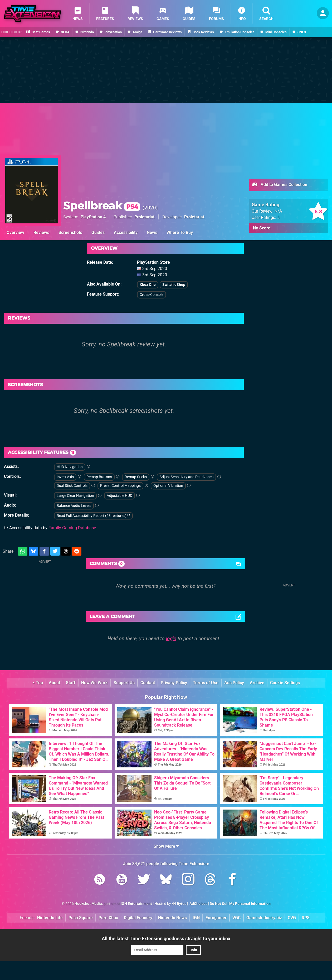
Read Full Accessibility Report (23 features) (93, 516)
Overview (15, 232)
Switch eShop (174, 285)
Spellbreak (102, 206)
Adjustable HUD (119, 496)
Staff (71, 683)
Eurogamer (216, 918)
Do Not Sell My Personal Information (240, 904)
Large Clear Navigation (75, 496)
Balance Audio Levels (74, 506)
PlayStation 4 (93, 217)
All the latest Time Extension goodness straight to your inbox (166, 939)
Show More (166, 846)
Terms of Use (206, 683)
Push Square (81, 918)
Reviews (41, 232)
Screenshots (70, 232)
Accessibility (126, 232)
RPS (306, 918)
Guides (98, 232)
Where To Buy (180, 232)
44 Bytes (179, 904)
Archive (257, 683)
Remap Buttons (99, 477)
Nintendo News (172, 918)
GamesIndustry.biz (264, 918)
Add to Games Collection (279, 185)
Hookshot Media (88, 904)
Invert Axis (65, 477)
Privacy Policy (174, 683)
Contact (148, 683)
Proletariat (144, 217)
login (171, 638)
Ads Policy (234, 683)
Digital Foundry (138, 918)
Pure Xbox (108, 918)
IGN (196, 918)
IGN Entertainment (136, 904)
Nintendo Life (50, 918)
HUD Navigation (70, 467)
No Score (262, 228)
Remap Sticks (136, 477)
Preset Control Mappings (120, 486)
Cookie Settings (285, 683)
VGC (236, 918)
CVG (292, 918)
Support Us (124, 683)
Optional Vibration (168, 486)
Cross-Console (152, 295)
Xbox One (148, 285)
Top (38, 683)
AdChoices (198, 904)
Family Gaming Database (72, 528)
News (152, 232)
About (54, 683)
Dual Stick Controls (72, 486)
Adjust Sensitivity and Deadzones (186, 477)
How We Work (94, 683)
